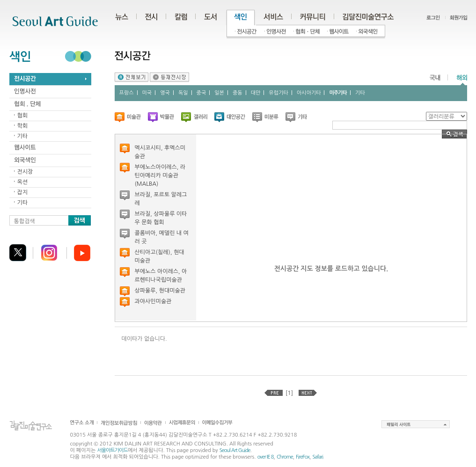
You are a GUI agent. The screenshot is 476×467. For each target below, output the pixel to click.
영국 (165, 93)
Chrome (285, 457)
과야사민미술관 (153, 301)
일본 (219, 93)
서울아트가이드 (112, 450)
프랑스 (127, 93)
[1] (289, 393)
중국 (201, 93)
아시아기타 (309, 93)
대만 (256, 93)
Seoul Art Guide (235, 450)
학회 (23, 126)
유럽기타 (278, 93)
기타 (23, 136)
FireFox (303, 457)
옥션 (23, 182)
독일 (183, 93)
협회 (23, 116)
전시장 (25, 172)
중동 (238, 93)
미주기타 (338, 93)
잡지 (23, 192)
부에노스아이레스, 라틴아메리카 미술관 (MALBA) (160, 175)
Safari (318, 457)
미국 (147, 93)
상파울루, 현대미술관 (160, 291)
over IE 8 (266, 457)
